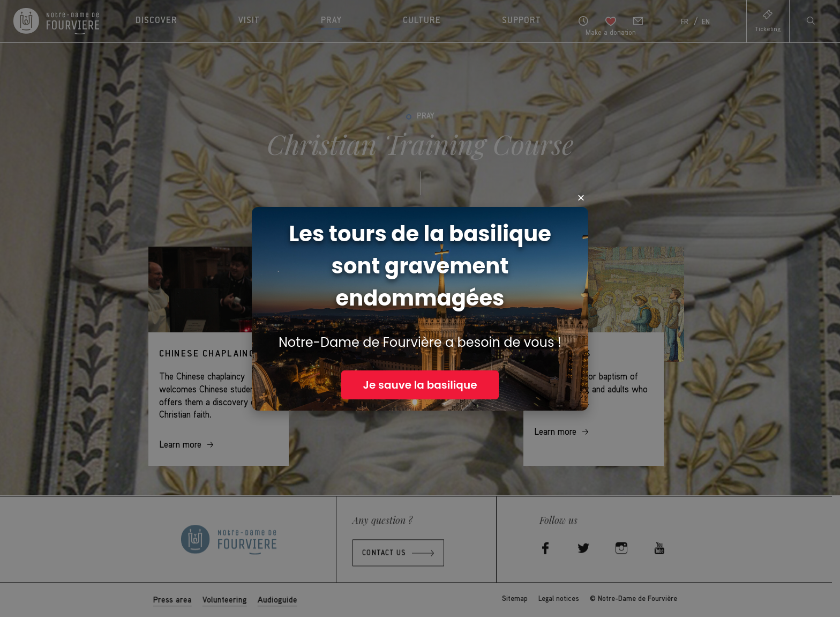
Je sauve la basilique (420, 385)
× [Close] (581, 198)
